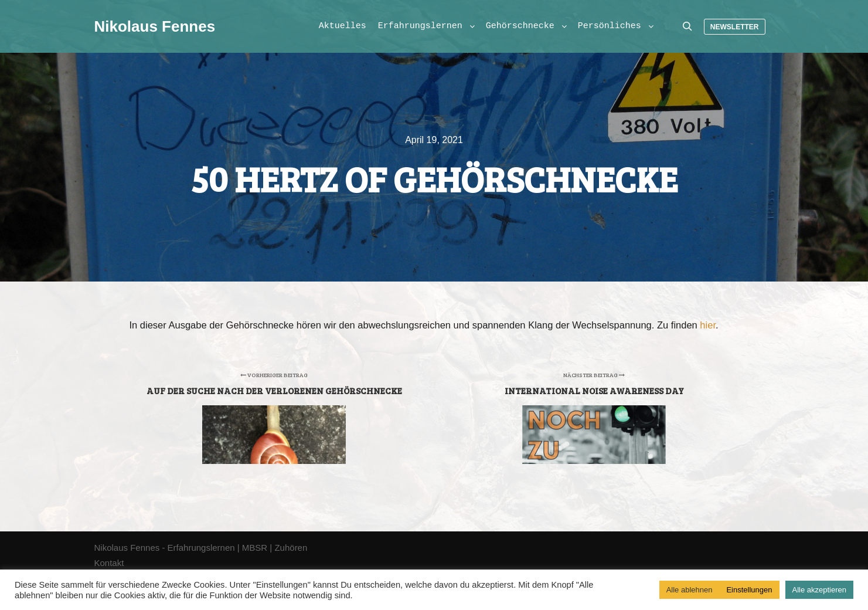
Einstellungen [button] (749, 590)
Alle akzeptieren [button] (820, 590)
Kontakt (109, 563)
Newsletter (735, 27)
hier (708, 325)
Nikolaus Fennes (153, 26)
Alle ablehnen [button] (690, 590)
